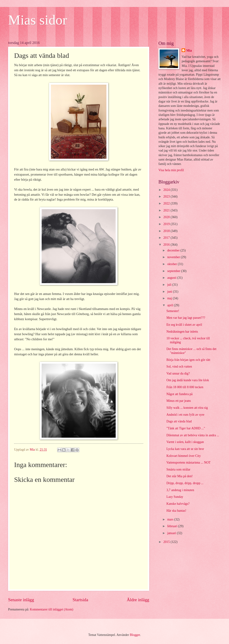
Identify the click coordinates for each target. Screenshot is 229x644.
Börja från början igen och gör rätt (188, 360)
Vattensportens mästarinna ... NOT (188, 463)
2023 (167, 197)
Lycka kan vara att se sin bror (185, 449)
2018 (167, 231)
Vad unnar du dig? (178, 373)
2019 (167, 224)
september (174, 271)
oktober (173, 264)
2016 (167, 245)
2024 (167, 190)
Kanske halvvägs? (178, 504)
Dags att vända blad (179, 421)
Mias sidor (38, 20)
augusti (172, 278)
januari (172, 533)
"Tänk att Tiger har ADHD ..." (186, 428)
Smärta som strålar (178, 469)
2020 (167, 217)
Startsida (80, 600)
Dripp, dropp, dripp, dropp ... (185, 483)
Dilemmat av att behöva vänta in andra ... (193, 435)
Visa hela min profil (171, 170)
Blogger (135, 635)
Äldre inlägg (138, 600)
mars (171, 519)
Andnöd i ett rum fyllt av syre (185, 415)
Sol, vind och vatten (179, 367)
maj (170, 298)
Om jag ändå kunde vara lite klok (188, 380)
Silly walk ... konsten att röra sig (187, 408)
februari (173, 526)
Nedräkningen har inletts (182, 332)
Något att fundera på (179, 394)
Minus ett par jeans (178, 401)
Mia (189, 51)
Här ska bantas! (176, 511)
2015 (167, 542)
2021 (167, 210)
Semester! (173, 311)
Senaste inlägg (21, 600)
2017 (167, 238)
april (171, 305)
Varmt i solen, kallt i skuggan (185, 442)
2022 (167, 203)
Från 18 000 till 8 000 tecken (185, 387)
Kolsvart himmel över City (183, 456)
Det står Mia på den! (179, 476)
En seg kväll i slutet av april (184, 325)
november (174, 257)
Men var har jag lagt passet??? (186, 318)
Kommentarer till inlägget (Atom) (51, 609)
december (174, 250)
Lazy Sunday (175, 497)
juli (170, 285)
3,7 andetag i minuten (180, 490)
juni (170, 292)
